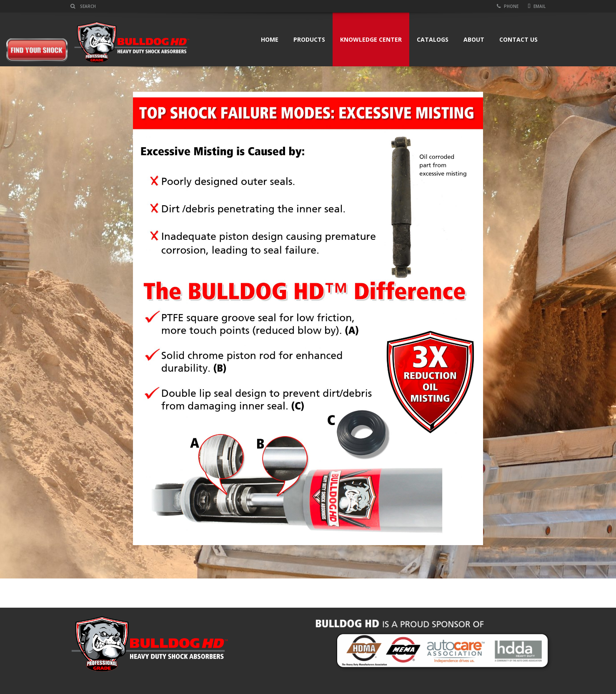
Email (537, 6)
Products (309, 39)
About (474, 39)
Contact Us (518, 39)
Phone (508, 6)
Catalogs (433, 39)
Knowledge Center (371, 39)
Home (270, 39)
